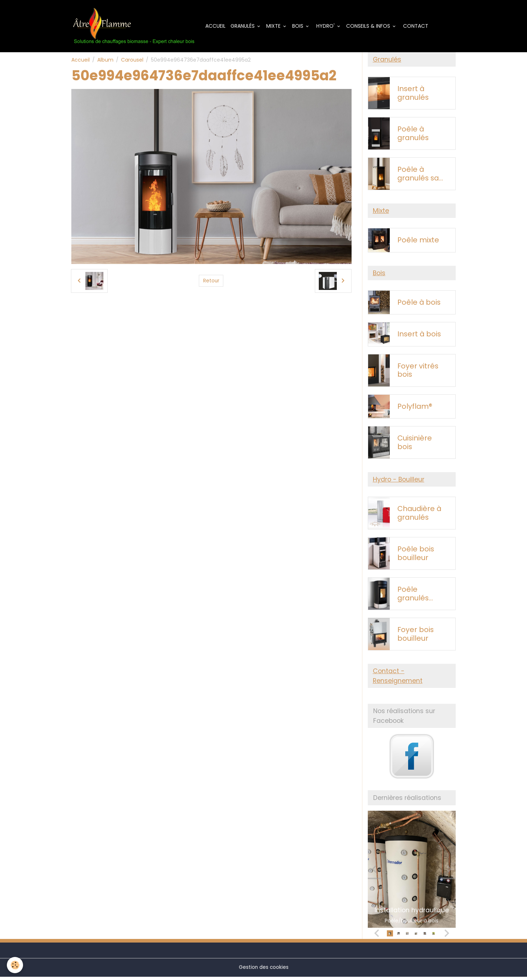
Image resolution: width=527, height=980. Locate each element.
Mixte (277, 26)
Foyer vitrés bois (418, 373)
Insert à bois (419, 337)
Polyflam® (415, 409)
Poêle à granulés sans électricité (422, 175)
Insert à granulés (413, 95)
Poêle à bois (419, 305)
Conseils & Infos (372, 26)
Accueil (219, 26)
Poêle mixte (418, 242)
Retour (211, 282)
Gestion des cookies (264, 971)
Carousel (132, 61)
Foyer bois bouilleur (416, 637)
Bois (302, 26)
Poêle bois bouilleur (416, 556)
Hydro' (329, 26)
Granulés (247, 26)
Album (105, 61)
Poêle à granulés (413, 135)
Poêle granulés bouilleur (413, 597)
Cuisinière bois (415, 445)
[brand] (136, 27)
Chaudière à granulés (419, 516)
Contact (418, 26)
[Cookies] (15, 965)
